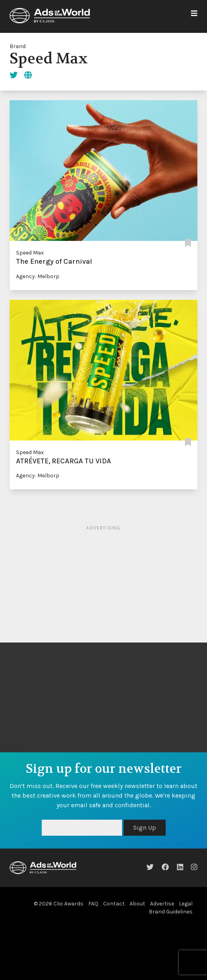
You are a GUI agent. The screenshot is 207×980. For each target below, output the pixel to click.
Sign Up (145, 827)
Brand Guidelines (171, 912)
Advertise (162, 904)
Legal (186, 904)
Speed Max (30, 253)
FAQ (93, 904)
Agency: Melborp (38, 276)
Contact (114, 904)
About (137, 904)
